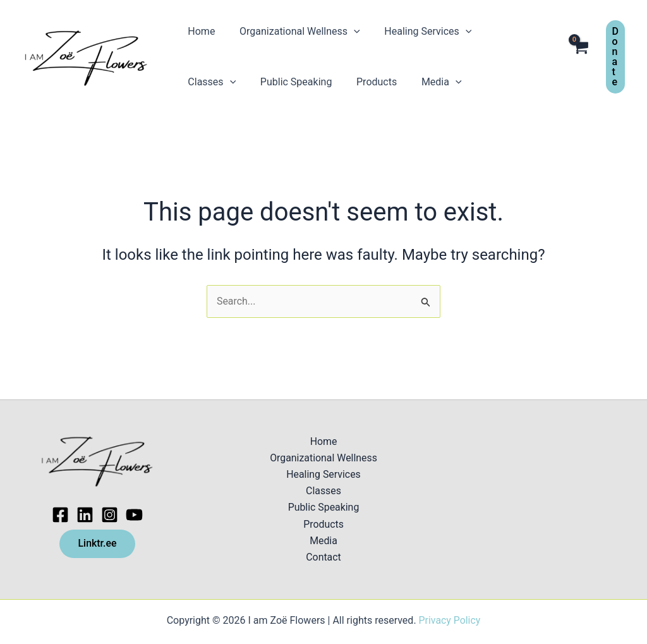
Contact (323, 558)
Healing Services (418, 32)
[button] (615, 57)
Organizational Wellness (293, 32)
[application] (348, 32)
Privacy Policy (450, 620)
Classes (505, 32)
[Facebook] (60, 514)
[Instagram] (110, 514)
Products (298, 82)
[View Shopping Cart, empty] (580, 57)
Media (359, 82)
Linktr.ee (97, 543)
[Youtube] (134, 514)
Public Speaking (222, 82)
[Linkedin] (85, 514)
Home (199, 31)
